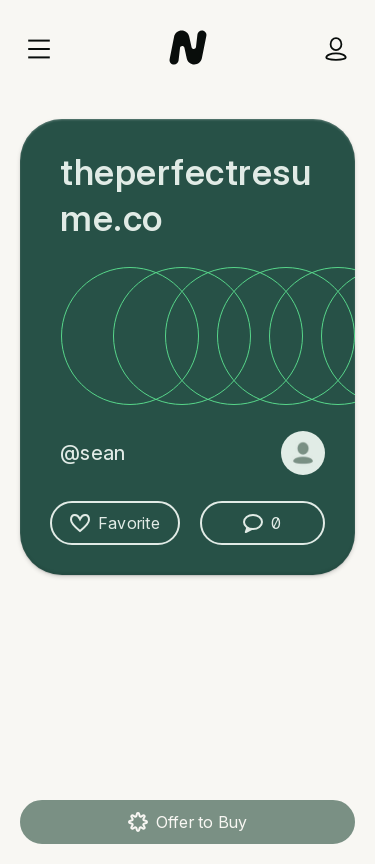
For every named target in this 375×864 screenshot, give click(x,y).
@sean (93, 453)
